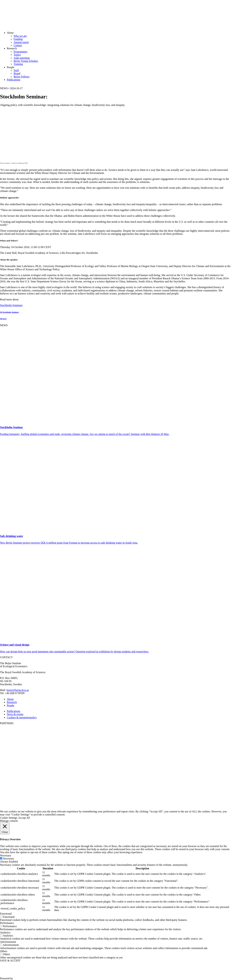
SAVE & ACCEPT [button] (10, 961)
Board (17, 73)
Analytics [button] (5, 932)
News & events (15, 714)
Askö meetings (22, 58)
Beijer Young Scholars (26, 61)
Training (18, 64)
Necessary (8, 859)
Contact (18, 45)
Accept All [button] (24, 818)
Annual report (21, 42)
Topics (17, 55)
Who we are (20, 36)
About (10, 699)
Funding (18, 39)
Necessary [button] (6, 855)
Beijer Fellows (22, 77)
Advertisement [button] (8, 942)
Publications (14, 80)
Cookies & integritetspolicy (22, 717)
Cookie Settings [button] (9, 818)
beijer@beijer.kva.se (18, 690)
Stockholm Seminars (11, 305)
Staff (16, 70)
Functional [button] (6, 914)
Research (12, 702)
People (11, 705)
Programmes (20, 52)
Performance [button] (7, 923)
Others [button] (4, 951)
